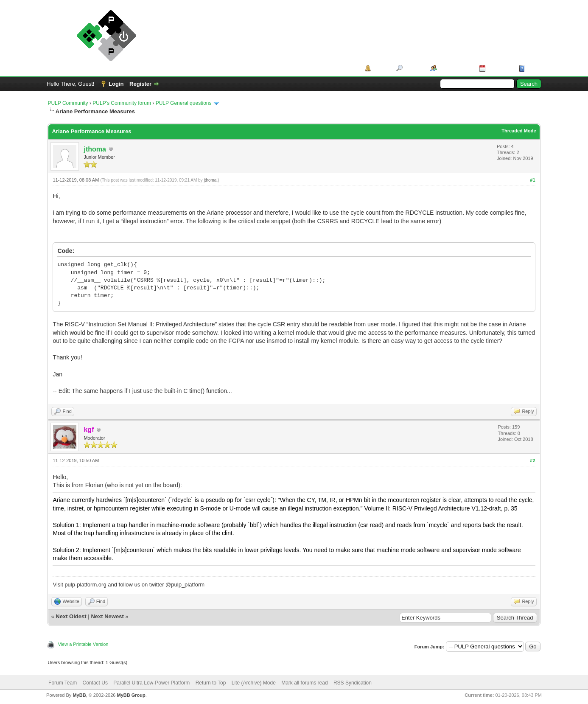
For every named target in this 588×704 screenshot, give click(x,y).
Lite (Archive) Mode (254, 683)
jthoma (95, 149)
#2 (532, 460)
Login (116, 84)
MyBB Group (131, 695)
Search (413, 68)
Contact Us (95, 683)
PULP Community (68, 103)
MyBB (79, 695)
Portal (381, 68)
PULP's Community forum (122, 103)
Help (533, 68)
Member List (455, 68)
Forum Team (63, 683)
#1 (532, 180)
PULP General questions (184, 103)
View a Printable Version (83, 644)
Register (140, 84)
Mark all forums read (304, 683)
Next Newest (107, 616)
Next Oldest (71, 616)
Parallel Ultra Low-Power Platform (151, 683)
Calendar (499, 68)
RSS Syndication (353, 683)
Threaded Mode (519, 131)
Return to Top (211, 683)
